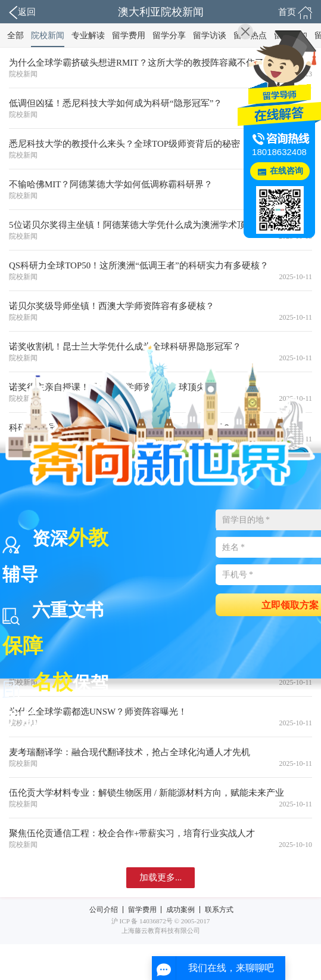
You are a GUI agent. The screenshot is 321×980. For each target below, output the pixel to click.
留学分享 (169, 35)
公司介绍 (104, 910)
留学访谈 (210, 35)
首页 (295, 13)
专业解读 (88, 35)
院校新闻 (48, 35)
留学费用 (129, 35)
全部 (15, 35)
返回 (22, 13)
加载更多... (160, 877)
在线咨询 (286, 171)
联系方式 (219, 910)
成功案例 (180, 910)
